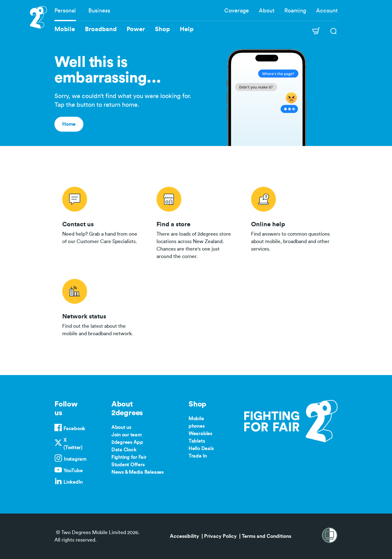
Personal (65, 11)
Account (327, 11)
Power (136, 29)
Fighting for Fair (129, 457)
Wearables (200, 434)
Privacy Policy (220, 536)
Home (69, 124)
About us (121, 427)
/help (290, 222)
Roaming (295, 11)
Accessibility (184, 536)
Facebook (74, 429)
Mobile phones (197, 422)
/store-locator (196, 222)
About (267, 11)
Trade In (198, 456)
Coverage (237, 11)
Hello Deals (201, 449)
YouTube (73, 471)
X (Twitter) (73, 444)
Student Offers (128, 465)
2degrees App (127, 442)
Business (99, 11)
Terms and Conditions (266, 536)
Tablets (197, 441)
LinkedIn (73, 482)
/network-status (102, 307)
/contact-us (102, 222)
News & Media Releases (138, 472)
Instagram (75, 459)
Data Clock (124, 450)
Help (187, 29)
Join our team (127, 435)
